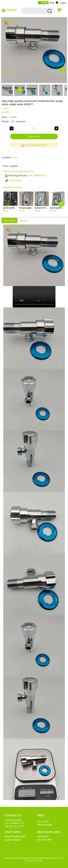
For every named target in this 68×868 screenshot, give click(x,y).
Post (52, 3)
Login (63, 3)
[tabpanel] (34, 514)
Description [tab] (9, 220)
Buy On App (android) (34, 145)
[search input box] (35, 11)
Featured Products (12, 187)
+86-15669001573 (37, 175)
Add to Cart (34, 136)
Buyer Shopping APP (15, 836)
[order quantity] (34, 128)
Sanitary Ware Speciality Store (19, 171)
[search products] (49, 11)
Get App (43, 2)
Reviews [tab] (24, 220)
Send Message (45, 825)
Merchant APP (44, 840)
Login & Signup (13, 840)
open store (43, 836)
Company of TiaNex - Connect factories (35, 858)
